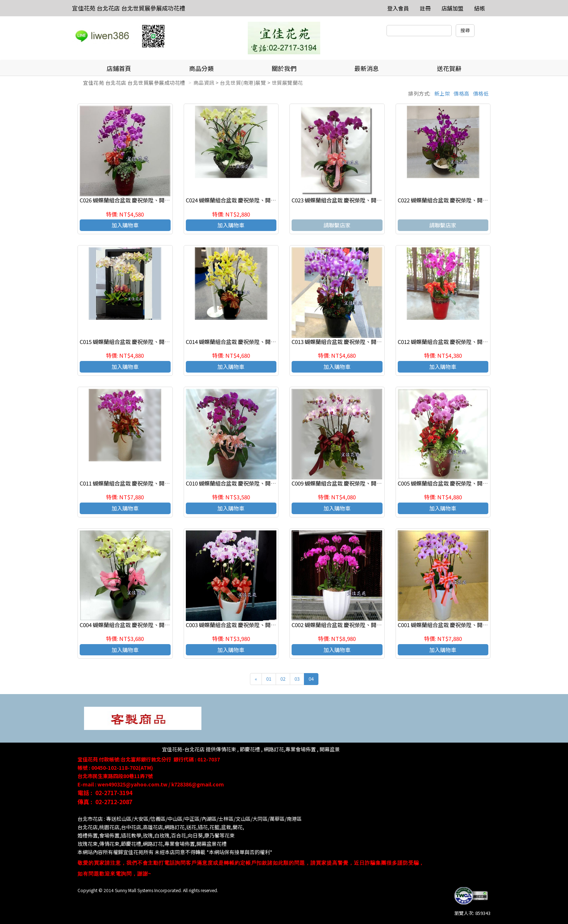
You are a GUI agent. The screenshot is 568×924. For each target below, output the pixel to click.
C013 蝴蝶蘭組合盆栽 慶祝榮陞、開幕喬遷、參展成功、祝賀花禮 (369, 342)
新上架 (442, 93)
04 (311, 679)
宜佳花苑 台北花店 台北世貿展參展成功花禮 (129, 8)
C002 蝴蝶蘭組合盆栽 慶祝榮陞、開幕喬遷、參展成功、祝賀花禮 (369, 625)
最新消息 (367, 68)
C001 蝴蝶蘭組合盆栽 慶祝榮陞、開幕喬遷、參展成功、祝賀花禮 (475, 625)
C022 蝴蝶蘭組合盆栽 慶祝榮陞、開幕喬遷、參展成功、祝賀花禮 (475, 200)
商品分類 (201, 68)
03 (297, 679)
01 (269, 679)
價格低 (481, 93)
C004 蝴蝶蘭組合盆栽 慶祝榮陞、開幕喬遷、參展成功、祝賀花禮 (157, 625)
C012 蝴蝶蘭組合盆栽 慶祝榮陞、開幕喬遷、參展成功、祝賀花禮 (475, 342)
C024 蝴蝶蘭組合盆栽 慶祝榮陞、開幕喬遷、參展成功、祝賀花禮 (264, 200)
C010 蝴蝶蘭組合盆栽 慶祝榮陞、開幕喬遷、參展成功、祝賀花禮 (264, 483)
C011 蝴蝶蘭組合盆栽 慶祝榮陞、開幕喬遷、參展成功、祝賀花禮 (157, 483)
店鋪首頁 (119, 68)
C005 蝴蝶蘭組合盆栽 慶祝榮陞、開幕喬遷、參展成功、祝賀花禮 (475, 483)
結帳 (480, 8)
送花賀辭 (449, 68)
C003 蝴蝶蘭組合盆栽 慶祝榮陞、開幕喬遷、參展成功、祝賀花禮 (264, 625)
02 (283, 679)
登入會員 (398, 8)
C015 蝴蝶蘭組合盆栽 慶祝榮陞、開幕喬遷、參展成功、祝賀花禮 (157, 342)
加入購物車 (125, 225)
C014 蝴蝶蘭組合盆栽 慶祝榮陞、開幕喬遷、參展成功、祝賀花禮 (264, 342)
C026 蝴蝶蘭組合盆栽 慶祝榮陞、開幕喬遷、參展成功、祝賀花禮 (157, 200)
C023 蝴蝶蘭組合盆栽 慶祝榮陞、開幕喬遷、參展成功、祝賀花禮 (369, 200)
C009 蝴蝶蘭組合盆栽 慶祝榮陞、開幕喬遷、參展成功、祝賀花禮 (369, 483)
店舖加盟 (452, 8)
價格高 (461, 93)
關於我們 (284, 68)
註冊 (425, 8)
